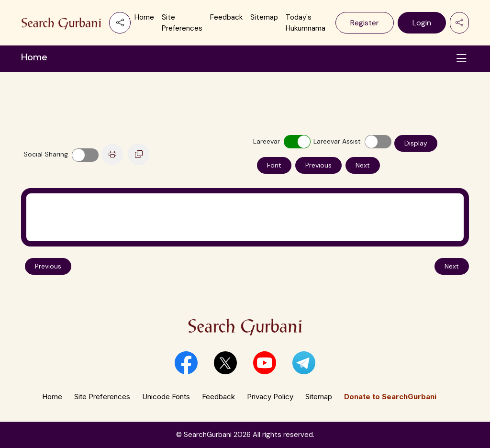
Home (144, 17)
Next (363, 165)
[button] (186, 363)
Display (416, 143)
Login (422, 23)
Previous (318, 165)
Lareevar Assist (337, 141)
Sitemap (264, 17)
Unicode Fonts (166, 397)
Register (365, 23)
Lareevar (267, 141)
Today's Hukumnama (306, 23)
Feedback (226, 17)
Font (274, 165)
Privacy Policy (270, 397)
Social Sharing (46, 154)
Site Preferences (182, 23)
